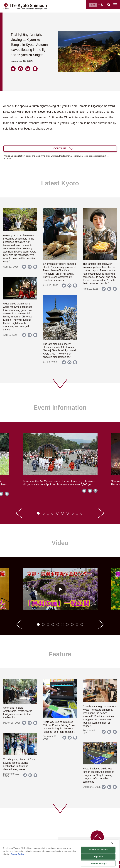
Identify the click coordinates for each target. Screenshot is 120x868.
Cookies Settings (98, 863)
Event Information (60, 408)
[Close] (112, 843)
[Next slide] (101, 513)
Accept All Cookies (98, 850)
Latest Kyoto (60, 183)
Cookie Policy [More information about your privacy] (17, 854)
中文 (101, 5)
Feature (60, 654)
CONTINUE (60, 149)
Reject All (98, 857)
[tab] (38, 513)
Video (60, 543)
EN (93, 5)
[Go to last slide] (19, 513)
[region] (59, 854)
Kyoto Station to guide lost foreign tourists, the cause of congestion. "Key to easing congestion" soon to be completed (98, 775)
